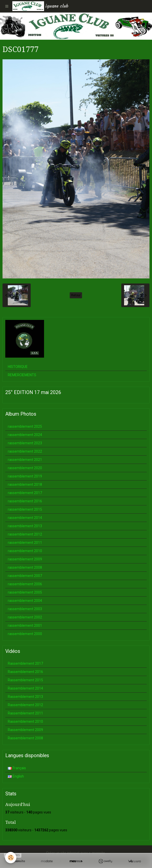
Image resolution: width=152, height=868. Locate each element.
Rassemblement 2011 (25, 713)
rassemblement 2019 (25, 476)
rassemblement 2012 (25, 534)
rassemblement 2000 (25, 634)
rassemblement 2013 (25, 526)
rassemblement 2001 (25, 625)
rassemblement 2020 (25, 468)
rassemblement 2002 (25, 617)
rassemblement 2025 (25, 426)
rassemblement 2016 (25, 501)
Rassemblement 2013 (25, 697)
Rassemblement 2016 (25, 672)
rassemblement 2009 (25, 559)
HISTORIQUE (18, 367)
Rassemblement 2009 (25, 730)
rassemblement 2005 (25, 592)
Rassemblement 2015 (25, 680)
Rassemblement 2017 (25, 663)
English (16, 776)
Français (17, 768)
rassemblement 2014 (25, 518)
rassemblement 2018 (25, 485)
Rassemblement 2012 (25, 705)
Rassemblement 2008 (25, 738)
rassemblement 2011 (25, 543)
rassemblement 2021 (25, 460)
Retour (76, 295)
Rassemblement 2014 (25, 688)
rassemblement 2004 (25, 601)
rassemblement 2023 (25, 443)
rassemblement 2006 (25, 584)
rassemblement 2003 (25, 609)
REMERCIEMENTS (22, 375)
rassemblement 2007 (25, 576)
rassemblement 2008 (25, 567)
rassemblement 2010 (25, 551)
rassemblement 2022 (25, 451)
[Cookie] (11, 858)
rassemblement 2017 (25, 493)
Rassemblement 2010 (25, 721)
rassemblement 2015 (25, 509)
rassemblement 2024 (25, 435)
